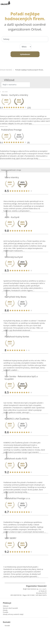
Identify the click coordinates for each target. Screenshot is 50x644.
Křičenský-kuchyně (14, 257)
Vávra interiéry (12, 177)
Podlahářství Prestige (11, 130)
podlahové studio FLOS (16, 459)
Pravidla (6, 612)
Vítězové (6, 606)
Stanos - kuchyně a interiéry (15, 95)
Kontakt (7, 626)
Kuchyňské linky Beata (15, 297)
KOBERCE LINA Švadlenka (17, 419)
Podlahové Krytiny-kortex (17, 337)
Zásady (5, 610)
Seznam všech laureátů (10, 608)
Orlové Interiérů (6, 70)
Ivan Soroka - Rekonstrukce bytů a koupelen (21, 378)
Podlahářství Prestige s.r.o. (18, 498)
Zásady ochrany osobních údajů (13, 614)
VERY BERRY (10, 538)
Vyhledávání (25, 54)
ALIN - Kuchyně (12, 217)
